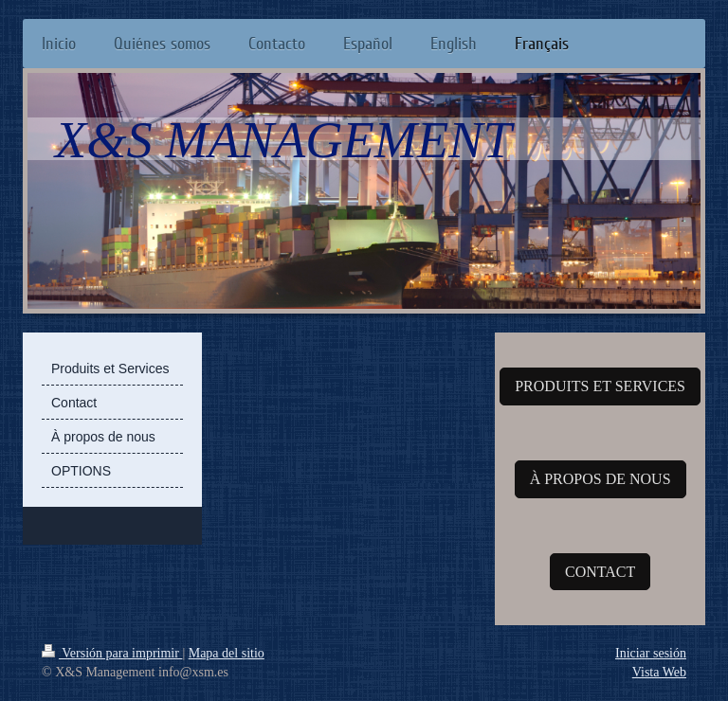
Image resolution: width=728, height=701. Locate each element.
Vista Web (659, 672)
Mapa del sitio (227, 653)
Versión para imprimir (112, 653)
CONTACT (600, 572)
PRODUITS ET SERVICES (600, 386)
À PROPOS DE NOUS (601, 479)
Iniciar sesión (651, 653)
